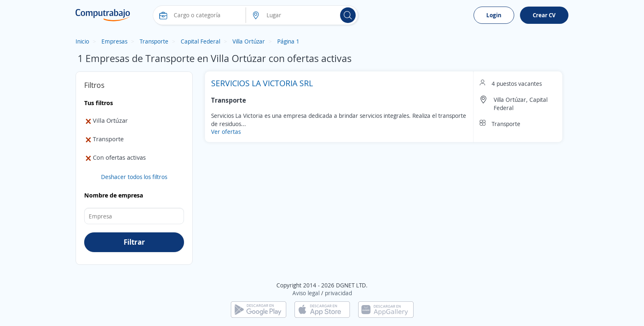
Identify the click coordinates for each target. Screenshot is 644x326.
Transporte (154, 41)
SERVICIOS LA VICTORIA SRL (262, 83)
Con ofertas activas (115, 157)
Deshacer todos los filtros (134, 177)
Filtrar (134, 242)
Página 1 (288, 41)
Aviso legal (306, 293)
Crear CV (544, 15)
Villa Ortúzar (249, 41)
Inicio (82, 41)
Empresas (114, 41)
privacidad (338, 293)
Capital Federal (200, 41)
